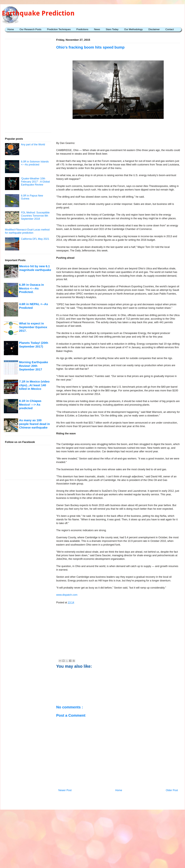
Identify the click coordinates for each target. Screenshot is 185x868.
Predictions (82, 29)
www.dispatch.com (67, 595)
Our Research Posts (30, 29)
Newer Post (65, 790)
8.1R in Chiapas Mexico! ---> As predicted (30, 404)
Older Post (172, 790)
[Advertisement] (118, 129)
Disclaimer (154, 29)
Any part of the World (33, 145)
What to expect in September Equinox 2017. (33, 327)
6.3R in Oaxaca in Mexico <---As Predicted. (31, 288)
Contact (170, 29)
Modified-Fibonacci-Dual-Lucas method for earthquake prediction (27, 231)
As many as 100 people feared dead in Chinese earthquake (34, 424)
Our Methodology (133, 29)
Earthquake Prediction (38, 13)
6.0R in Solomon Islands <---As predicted (35, 163)
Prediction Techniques (59, 29)
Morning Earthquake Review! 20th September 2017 (34, 366)
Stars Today (112, 29)
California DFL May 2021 (35, 239)
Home (11, 29)
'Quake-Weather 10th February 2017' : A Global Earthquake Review (35, 182)
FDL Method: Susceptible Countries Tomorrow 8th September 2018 (35, 216)
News (97, 29)
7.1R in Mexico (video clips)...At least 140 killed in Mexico (34, 385)
